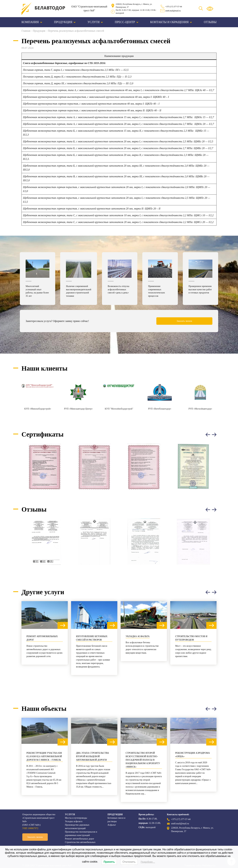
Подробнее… (148, 862)
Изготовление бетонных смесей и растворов (92, 638)
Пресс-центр (127, 22)
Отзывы (210, 22)
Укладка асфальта (138, 636)
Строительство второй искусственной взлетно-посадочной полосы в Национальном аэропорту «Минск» (143, 760)
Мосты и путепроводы (76, 818)
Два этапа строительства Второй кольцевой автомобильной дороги (92, 756)
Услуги (95, 22)
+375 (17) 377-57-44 (174, 7)
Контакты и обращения (171, 22)
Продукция (65, 22)
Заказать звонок (184, 321)
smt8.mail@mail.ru (173, 11)
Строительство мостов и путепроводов (191, 638)
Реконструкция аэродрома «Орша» (193, 755)
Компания (32, 22)
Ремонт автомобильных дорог (42, 638)
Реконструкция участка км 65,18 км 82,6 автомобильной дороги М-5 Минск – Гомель (44, 756)
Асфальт (112, 825)
